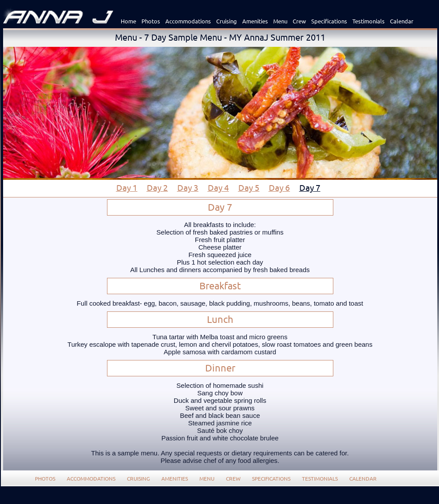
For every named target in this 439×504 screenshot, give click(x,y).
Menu (280, 21)
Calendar (402, 21)
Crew (299, 21)
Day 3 (188, 187)
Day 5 (249, 187)
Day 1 (127, 187)
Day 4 (218, 187)
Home (128, 21)
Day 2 (157, 187)
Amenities (255, 21)
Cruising (227, 21)
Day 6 (279, 187)
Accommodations (188, 21)
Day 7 (310, 187)
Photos (151, 21)
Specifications (329, 21)
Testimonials (368, 21)
